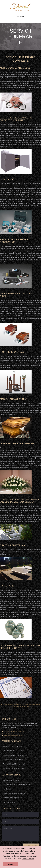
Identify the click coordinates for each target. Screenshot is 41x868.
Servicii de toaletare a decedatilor (14, 793)
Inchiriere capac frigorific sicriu (13, 798)
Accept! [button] (10, 864)
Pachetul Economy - (14, 751)
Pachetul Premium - (13, 768)
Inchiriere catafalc (9, 802)
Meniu (21, 17)
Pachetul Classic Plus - (14, 764)
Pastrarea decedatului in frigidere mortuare (17, 785)
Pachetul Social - (12, 746)
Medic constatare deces (11, 780)
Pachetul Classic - (13, 760)
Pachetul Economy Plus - (15, 755)
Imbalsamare (7, 789)
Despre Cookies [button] (28, 859)
